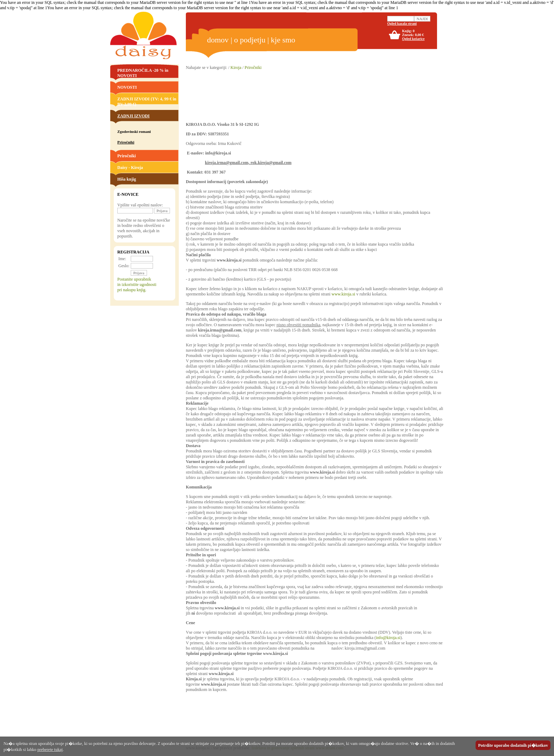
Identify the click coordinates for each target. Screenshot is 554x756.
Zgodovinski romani (134, 131)
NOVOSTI (127, 87)
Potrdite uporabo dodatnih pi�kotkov (513, 745)
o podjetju (250, 40)
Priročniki (126, 156)
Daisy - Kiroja (130, 168)
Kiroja (236, 68)
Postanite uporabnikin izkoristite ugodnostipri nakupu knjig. (137, 285)
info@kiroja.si (388, 638)
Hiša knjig (127, 179)
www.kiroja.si (343, 294)
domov (218, 40)
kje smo (283, 40)
